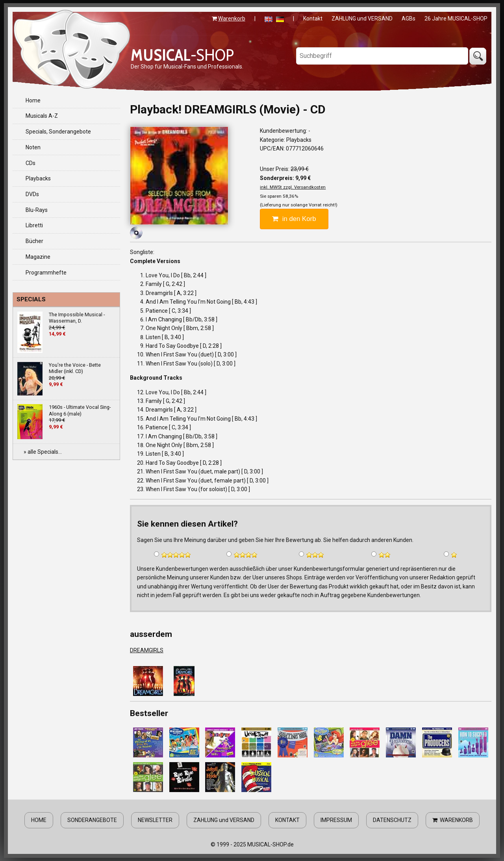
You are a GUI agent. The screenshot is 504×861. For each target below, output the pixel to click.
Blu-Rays (37, 210)
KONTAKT (287, 820)
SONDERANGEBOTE (92, 820)
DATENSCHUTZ (392, 820)
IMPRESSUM (336, 820)
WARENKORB (453, 820)
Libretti (34, 225)
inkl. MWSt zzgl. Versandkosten (293, 187)
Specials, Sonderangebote (58, 132)
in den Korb (294, 219)
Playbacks (38, 178)
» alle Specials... (43, 452)
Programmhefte (46, 273)
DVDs (32, 194)
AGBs (409, 19)
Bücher (34, 241)
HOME (39, 820)
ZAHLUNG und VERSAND (362, 19)
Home (33, 100)
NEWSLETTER (155, 820)
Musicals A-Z (42, 116)
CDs (31, 163)
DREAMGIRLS (147, 650)
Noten (33, 147)
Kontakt (313, 19)
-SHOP (182, 55)
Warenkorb (232, 19)
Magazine (38, 257)
